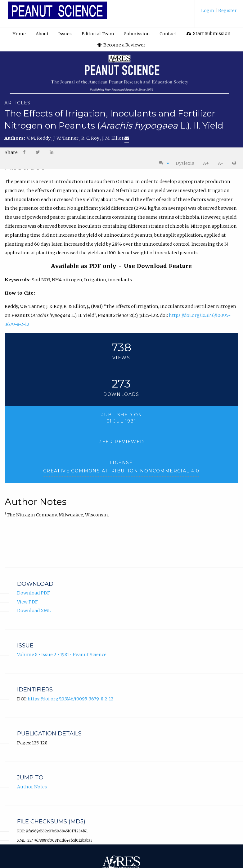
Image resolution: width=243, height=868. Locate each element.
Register (227, 11)
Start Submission (209, 33)
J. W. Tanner (66, 138)
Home (19, 34)
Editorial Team (98, 34)
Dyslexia (185, 163)
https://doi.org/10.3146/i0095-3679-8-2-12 (71, 699)
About (42, 34)
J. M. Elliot (115, 138)
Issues (65, 34)
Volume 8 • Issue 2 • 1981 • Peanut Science (62, 655)
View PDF (27, 602)
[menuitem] (219, 13)
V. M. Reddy (39, 138)
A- (220, 163)
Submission (137, 34)
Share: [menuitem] (12, 152)
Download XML (34, 611)
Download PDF (34, 593)
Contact (168, 34)
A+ (206, 163)
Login (208, 11)
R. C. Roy (91, 138)
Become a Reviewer (122, 45)
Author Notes (32, 787)
